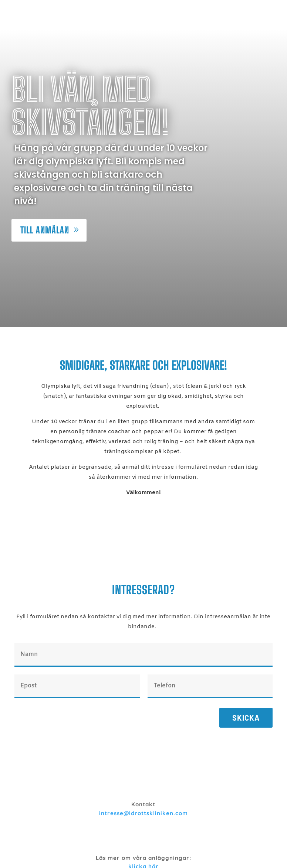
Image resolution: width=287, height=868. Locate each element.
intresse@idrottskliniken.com (143, 784)
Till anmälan (45, 201)
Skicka (246, 688)
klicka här (143, 837)
